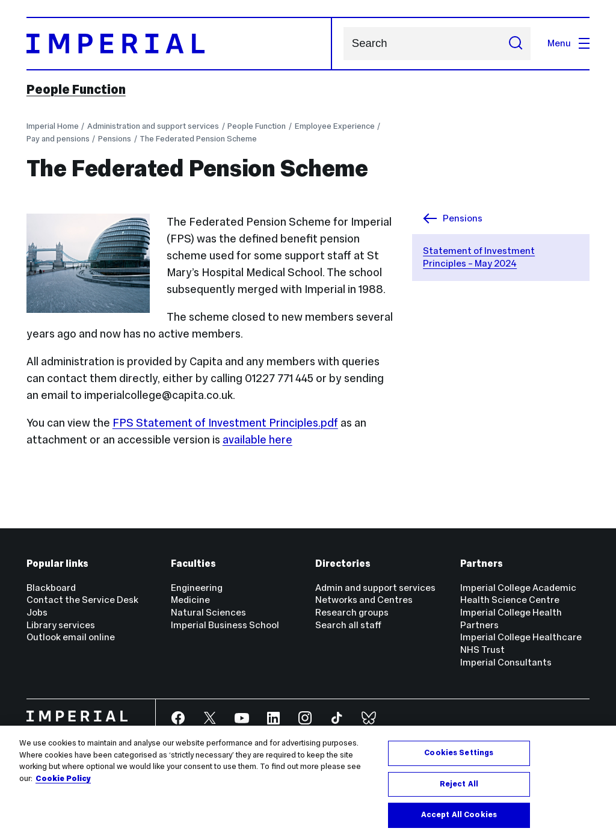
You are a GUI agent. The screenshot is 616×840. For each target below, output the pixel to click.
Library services (61, 625)
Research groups (352, 612)
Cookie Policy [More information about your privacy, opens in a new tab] (63, 779)
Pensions (115, 139)
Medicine (190, 600)
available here (257, 440)
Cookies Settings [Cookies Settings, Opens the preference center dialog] (459, 753)
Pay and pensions (58, 139)
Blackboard (51, 588)
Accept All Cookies (459, 815)
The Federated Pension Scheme (198, 139)
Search (343, 44)
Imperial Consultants (506, 662)
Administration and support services (153, 126)
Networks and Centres (364, 600)
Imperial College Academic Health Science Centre (518, 594)
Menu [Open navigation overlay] (568, 43)
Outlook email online (71, 637)
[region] (308, 783)
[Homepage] (180, 44)
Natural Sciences (208, 612)
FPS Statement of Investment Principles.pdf (225, 423)
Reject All (459, 784)
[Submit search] (516, 44)
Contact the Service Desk (82, 600)
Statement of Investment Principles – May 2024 (479, 257)
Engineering (197, 588)
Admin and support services (375, 588)
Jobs (37, 612)
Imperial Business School (225, 625)
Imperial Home (53, 126)
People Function (76, 90)
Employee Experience (335, 126)
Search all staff (348, 625)
